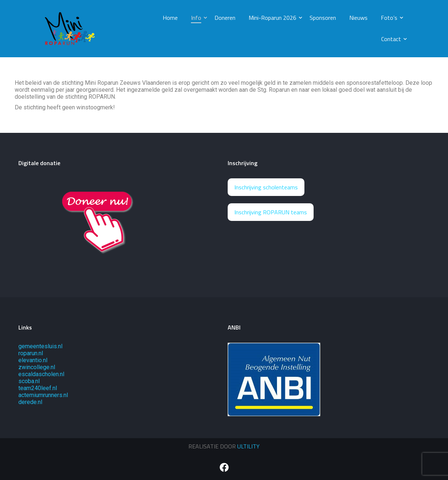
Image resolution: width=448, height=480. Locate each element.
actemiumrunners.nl (43, 395)
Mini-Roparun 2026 (274, 18)
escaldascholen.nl (41, 374)
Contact (393, 39)
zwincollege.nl (37, 367)
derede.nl (30, 402)
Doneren (225, 18)
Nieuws (358, 18)
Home (170, 18)
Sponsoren (323, 18)
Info (198, 18)
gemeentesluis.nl (40, 346)
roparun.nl (31, 353)
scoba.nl (29, 381)
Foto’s (391, 18)
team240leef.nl (38, 388)
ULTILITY (248, 446)
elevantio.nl (33, 360)
